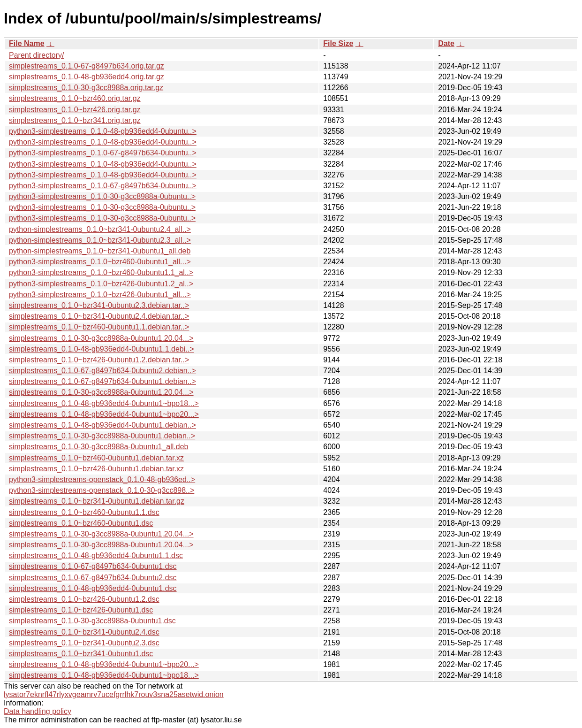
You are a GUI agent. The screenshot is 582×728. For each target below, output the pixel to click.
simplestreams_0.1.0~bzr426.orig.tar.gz (75, 110)
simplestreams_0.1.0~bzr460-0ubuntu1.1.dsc (84, 512)
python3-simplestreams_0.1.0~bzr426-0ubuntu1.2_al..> (101, 284)
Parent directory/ (36, 55)
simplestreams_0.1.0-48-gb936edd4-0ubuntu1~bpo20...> (104, 414)
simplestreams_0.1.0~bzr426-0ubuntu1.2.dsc (84, 599)
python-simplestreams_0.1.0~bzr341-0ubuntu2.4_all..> (100, 229)
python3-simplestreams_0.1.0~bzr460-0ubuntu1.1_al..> (101, 272)
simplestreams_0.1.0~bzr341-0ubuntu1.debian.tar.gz (97, 501)
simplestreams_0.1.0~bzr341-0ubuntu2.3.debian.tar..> (99, 305)
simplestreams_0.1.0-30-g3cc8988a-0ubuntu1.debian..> (102, 436)
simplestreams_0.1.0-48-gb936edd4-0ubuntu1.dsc (93, 588)
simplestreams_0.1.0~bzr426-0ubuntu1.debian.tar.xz (96, 469)
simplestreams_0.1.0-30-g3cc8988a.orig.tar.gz (86, 88)
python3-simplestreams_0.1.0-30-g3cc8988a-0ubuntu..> (102, 196)
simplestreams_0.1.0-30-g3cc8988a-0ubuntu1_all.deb (98, 447)
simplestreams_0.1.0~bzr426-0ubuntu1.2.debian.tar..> (99, 360)
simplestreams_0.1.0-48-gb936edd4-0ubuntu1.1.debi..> (102, 349)
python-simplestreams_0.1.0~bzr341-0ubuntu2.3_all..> (100, 240)
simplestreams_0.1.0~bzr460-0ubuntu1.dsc (81, 523)
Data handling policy (38, 711)
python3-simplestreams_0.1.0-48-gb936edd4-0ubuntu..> (103, 131)
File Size (338, 43)
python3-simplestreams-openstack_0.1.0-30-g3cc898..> (102, 490)
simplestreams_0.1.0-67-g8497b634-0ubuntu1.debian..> (102, 381)
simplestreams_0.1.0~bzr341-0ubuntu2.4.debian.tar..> (99, 316)
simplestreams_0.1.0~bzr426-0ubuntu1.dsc (81, 610)
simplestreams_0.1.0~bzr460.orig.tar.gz (75, 98)
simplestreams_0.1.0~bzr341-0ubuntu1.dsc (81, 654)
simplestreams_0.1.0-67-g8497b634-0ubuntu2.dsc (93, 578)
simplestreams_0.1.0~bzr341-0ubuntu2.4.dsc (84, 632)
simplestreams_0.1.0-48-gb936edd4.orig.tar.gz (87, 77)
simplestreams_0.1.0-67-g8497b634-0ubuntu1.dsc (93, 566)
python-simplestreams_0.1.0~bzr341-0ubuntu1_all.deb (100, 251)
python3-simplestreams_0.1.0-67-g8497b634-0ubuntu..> (103, 153)
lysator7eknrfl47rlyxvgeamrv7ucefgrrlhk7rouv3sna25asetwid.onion (114, 694)
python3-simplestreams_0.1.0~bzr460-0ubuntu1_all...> (100, 262)
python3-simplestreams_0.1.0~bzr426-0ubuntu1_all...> (100, 295)
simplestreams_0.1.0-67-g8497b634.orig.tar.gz (87, 66)
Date (446, 43)
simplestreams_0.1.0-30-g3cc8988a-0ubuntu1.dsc (92, 621)
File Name (27, 43)
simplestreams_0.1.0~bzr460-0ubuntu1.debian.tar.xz (96, 458)
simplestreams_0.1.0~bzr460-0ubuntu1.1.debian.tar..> (99, 327)
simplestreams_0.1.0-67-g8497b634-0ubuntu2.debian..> (102, 371)
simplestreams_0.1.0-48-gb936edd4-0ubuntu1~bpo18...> (104, 403)
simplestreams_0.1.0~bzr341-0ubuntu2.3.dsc (84, 643)
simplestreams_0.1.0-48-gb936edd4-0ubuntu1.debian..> (102, 425)
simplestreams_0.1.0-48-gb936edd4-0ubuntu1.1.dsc (96, 556)
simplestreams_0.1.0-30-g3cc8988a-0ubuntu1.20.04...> (101, 338)
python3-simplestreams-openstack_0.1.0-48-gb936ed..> (102, 479)
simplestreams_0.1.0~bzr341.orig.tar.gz (75, 120)
